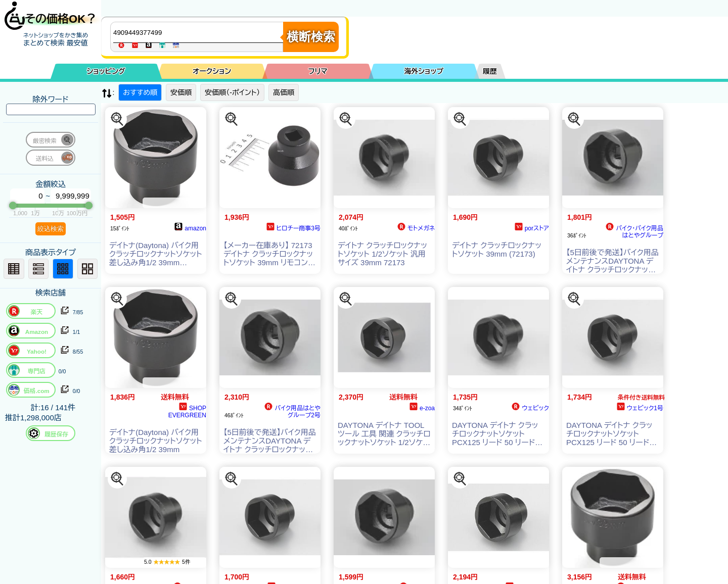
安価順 (181, 92)
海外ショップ (424, 71)
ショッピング (106, 71)
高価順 (284, 92)
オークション (212, 71)
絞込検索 (51, 229)
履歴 (490, 71)
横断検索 (311, 37)
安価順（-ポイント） (232, 92)
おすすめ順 (140, 92)
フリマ (318, 71)
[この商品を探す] (117, 119)
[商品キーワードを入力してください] (199, 32)
